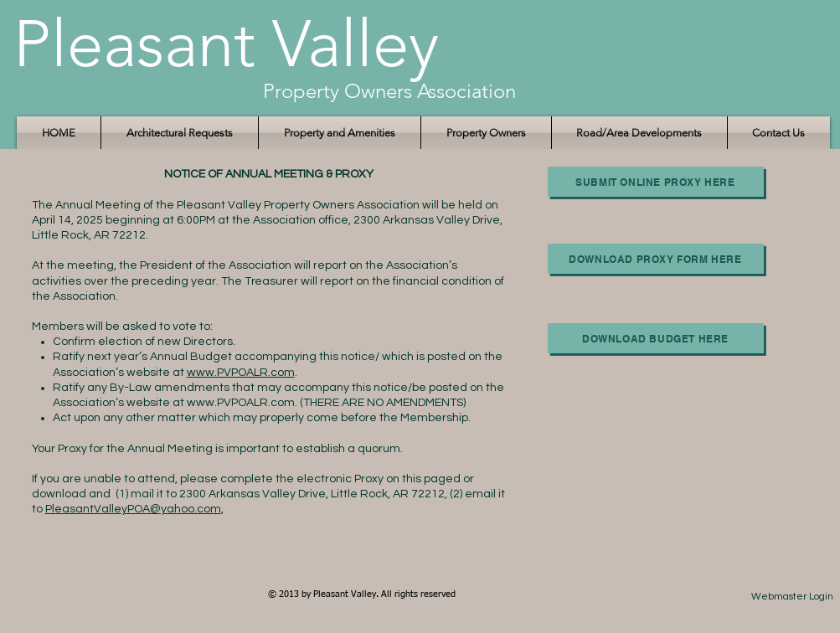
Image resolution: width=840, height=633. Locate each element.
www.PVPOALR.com (241, 373)
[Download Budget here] (656, 338)
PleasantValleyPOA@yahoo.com (133, 509)
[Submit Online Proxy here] (656, 182)
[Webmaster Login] (793, 597)
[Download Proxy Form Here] (656, 259)
